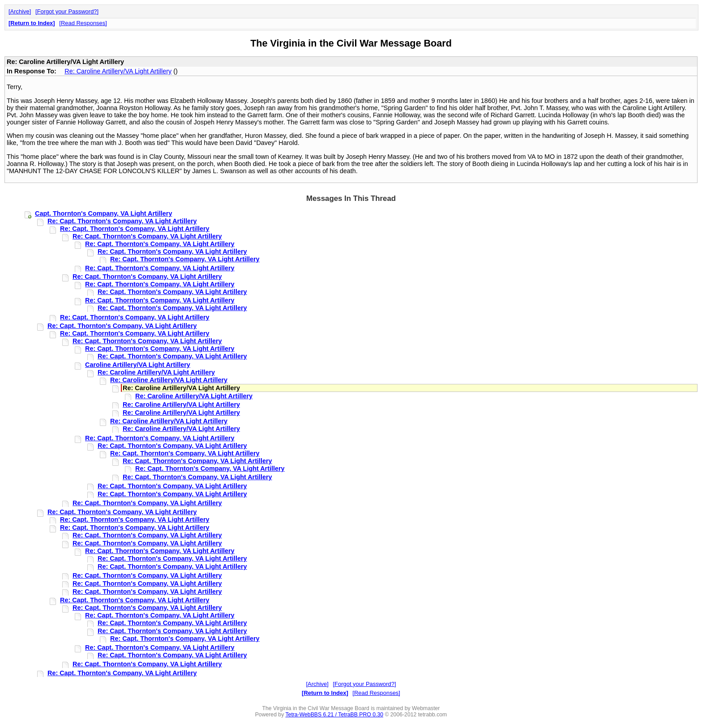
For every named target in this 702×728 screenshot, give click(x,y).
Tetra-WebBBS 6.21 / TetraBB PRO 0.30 (334, 715)
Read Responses (83, 23)
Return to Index (32, 23)
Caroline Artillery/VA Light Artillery (138, 365)
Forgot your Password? (67, 11)
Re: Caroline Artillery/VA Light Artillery (118, 71)
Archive (20, 11)
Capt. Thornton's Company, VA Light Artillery (103, 213)
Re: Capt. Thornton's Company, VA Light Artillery (122, 221)
